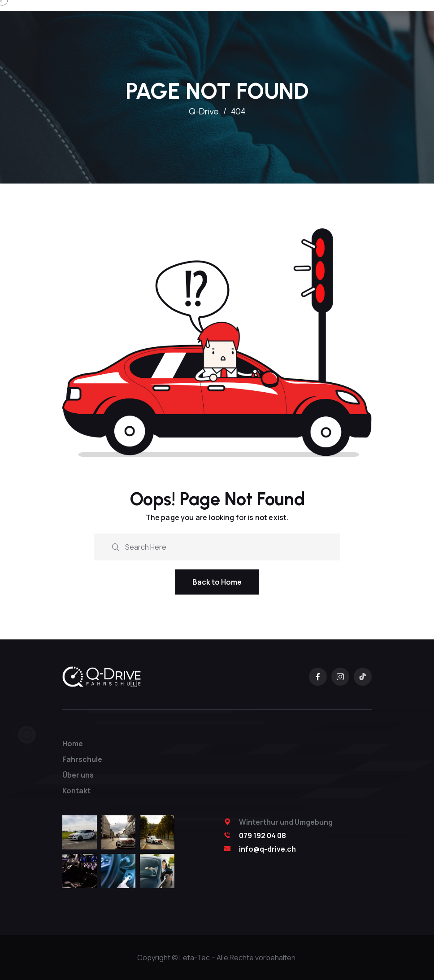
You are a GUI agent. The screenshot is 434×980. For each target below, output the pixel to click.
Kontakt (76, 791)
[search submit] (116, 546)
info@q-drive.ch (267, 849)
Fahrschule (82, 759)
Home (73, 744)
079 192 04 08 (263, 836)
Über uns (78, 775)
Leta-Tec (195, 958)
